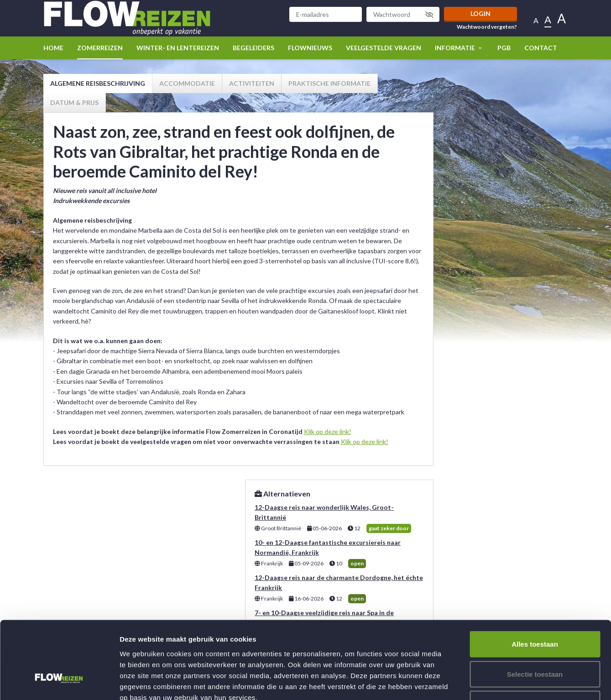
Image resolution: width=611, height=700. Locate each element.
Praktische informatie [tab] (329, 83)
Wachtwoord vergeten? (487, 27)
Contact (541, 48)
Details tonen (493, 682)
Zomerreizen (100, 48)
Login (480, 13)
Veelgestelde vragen (384, 48)
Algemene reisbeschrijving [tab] (98, 83)
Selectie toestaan (535, 610)
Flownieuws (310, 48)
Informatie (459, 48)
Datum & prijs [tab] (74, 102)
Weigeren (535, 640)
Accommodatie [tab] (187, 83)
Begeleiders (253, 48)
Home (53, 48)
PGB (504, 48)
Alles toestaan (535, 580)
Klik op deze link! (328, 431)
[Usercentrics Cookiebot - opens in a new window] (59, 682)
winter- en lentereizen (178, 48)
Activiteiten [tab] (252, 83)
